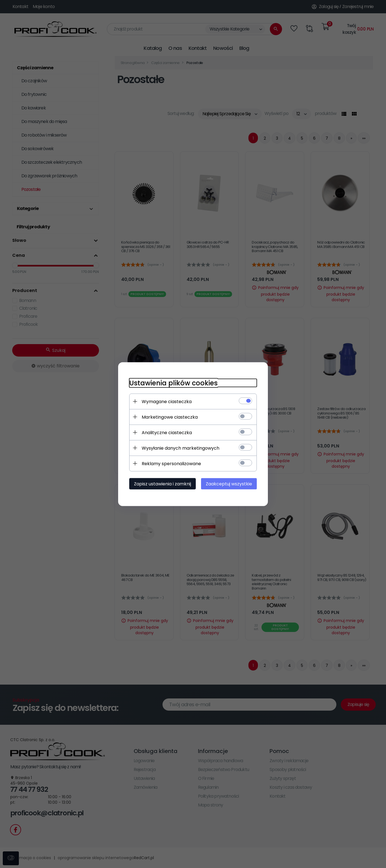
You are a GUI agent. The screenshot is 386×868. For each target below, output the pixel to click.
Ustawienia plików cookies (173, 383)
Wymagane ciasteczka (167, 401)
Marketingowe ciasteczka (170, 417)
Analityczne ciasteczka (167, 432)
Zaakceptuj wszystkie (229, 484)
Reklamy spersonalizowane (171, 463)
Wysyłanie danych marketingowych (181, 448)
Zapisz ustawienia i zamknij (162, 484)
